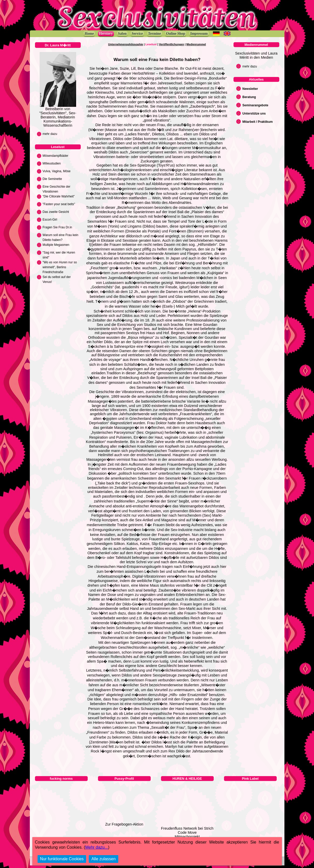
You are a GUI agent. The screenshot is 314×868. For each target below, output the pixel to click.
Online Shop (176, 34)
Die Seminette (52, 179)
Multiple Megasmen (56, 245)
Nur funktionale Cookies (62, 859)
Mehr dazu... (97, 847)
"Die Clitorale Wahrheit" (59, 196)
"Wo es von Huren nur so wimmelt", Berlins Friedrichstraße (60, 267)
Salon (122, 34)
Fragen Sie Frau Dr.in (57, 227)
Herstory (106, 34)
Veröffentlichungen (172, 44)
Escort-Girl (50, 220)
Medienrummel (196, 44)
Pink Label (250, 779)
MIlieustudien (52, 163)
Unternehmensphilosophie (125, 44)
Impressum (199, 34)
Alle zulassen (103, 859)
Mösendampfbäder (56, 156)
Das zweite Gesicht (56, 212)
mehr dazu (50, 134)
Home (89, 34)
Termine (155, 34)
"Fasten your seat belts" (59, 204)
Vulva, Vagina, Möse (57, 171)
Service (137, 34)
